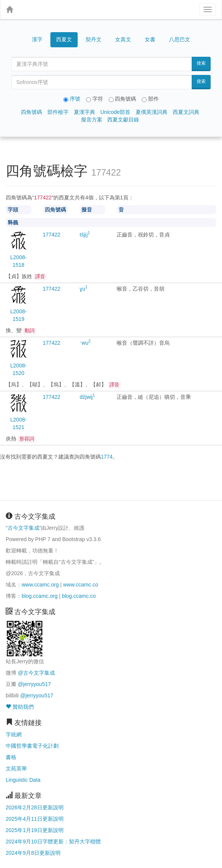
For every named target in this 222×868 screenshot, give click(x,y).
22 (52, 235)
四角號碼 (31, 112)
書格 (11, 757)
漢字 (37, 39)
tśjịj (85, 235)
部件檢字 (58, 112)
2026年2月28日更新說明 (35, 807)
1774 (107, 457)
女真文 (123, 39)
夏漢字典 (84, 112)
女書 (150, 39)
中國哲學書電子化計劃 (32, 746)
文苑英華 (16, 768)
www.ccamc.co (81, 585)
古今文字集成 (23, 528)
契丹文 (94, 39)
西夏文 (64, 40)
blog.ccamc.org (40, 596)
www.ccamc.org (40, 585)
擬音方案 (92, 120)
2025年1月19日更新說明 (35, 830)
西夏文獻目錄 (123, 120)
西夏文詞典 (186, 112)
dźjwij (87, 397)
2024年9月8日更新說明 (33, 853)
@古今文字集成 (36, 673)
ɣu (84, 289)
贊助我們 (20, 707)
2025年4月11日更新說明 (35, 819)
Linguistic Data (23, 780)
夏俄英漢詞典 (152, 112)
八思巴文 (180, 39)
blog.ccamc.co (79, 596)
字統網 (14, 734)
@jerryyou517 (34, 684)
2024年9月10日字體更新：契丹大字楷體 (53, 842)
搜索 (201, 63)
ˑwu (85, 343)
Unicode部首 (115, 112)
